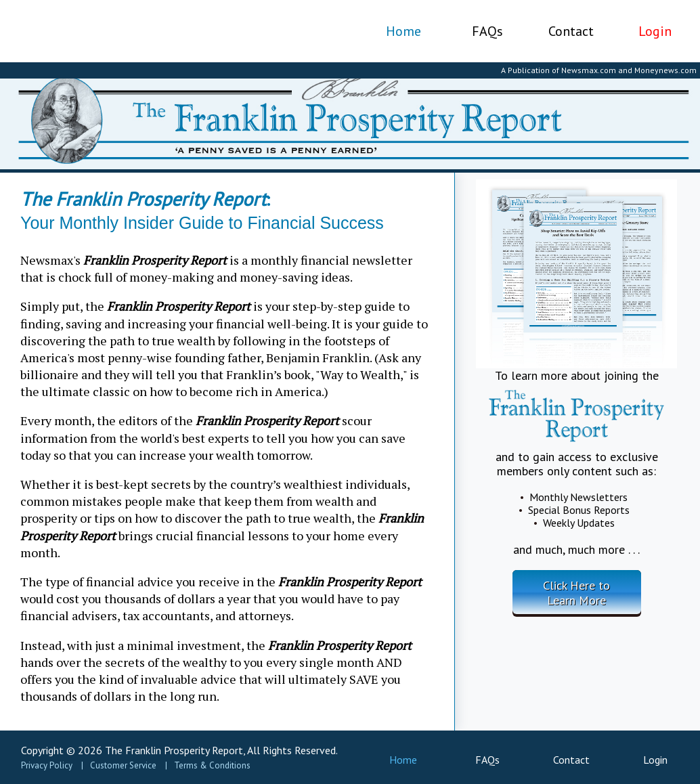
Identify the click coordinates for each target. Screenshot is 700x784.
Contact (571, 31)
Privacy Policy (47, 765)
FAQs (487, 31)
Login (655, 31)
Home (403, 31)
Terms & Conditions (212, 765)
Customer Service (123, 765)
